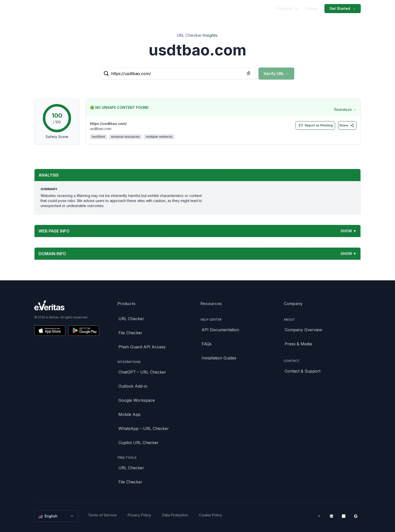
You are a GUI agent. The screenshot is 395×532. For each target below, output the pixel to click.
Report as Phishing (315, 125)
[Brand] (67, 305)
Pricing (311, 8)
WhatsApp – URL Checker (144, 428)
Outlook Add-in (133, 386)
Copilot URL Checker (139, 443)
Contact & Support (303, 371)
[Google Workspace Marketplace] (356, 516)
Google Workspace (137, 400)
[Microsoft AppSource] (344, 516)
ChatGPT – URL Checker (142, 372)
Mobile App (129, 414)
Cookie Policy (211, 515)
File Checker (130, 333)
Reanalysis (345, 110)
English (57, 516)
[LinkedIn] (332, 516)
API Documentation (220, 330)
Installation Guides (219, 358)
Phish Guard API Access (142, 347)
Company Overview (303, 330)
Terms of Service (102, 515)
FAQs (207, 344)
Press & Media (298, 344)
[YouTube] (319, 516)
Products (287, 8)
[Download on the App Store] (50, 331)
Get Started (343, 9)
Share (347, 125)
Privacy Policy (139, 515)
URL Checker (131, 319)
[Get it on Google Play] (84, 331)
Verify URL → (276, 74)
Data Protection (175, 515)
